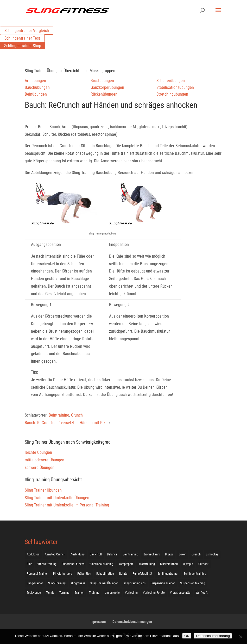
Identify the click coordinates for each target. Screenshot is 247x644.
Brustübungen (102, 81)
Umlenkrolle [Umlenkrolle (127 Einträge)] (112, 593)
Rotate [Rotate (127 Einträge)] (123, 574)
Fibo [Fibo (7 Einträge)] (30, 564)
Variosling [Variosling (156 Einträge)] (131, 593)
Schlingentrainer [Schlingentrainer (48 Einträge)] (168, 574)
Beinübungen (36, 94)
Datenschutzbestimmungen (132, 622)
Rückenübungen (104, 94)
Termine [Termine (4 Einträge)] (64, 593)
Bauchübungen (37, 87)
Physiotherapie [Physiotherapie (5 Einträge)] (63, 574)
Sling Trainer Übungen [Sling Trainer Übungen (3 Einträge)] (104, 583)
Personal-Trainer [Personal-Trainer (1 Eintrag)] (37, 574)
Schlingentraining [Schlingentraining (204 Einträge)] (195, 574)
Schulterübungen (171, 81)
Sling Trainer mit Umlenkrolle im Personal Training (67, 505)
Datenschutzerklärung (213, 636)
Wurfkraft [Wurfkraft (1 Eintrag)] (202, 593)
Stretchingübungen (172, 94)
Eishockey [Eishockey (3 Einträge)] (212, 554)
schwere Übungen (40, 467)
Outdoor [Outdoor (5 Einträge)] (203, 564)
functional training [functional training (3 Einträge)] (101, 564)
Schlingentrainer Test (22, 38)
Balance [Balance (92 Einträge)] (112, 554)
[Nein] (240, 637)
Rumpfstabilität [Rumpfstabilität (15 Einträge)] (142, 574)
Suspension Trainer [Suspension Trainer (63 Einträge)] (163, 583)
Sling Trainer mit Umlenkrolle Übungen (57, 498)
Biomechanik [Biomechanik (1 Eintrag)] (152, 554)
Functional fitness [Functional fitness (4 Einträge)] (73, 564)
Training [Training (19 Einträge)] (94, 593)
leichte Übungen (38, 452)
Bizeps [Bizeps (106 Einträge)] (169, 554)
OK (187, 636)
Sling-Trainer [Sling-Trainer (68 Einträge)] (35, 583)
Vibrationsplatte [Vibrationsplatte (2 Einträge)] (180, 593)
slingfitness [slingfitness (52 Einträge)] (78, 583)
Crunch (77, 415)
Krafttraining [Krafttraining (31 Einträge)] (147, 564)
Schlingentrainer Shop (23, 46)
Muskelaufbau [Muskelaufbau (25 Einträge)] (169, 564)
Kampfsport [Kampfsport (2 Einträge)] (126, 564)
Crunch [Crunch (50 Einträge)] (196, 554)
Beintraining (59, 415)
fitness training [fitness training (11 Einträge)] (47, 564)
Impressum (98, 622)
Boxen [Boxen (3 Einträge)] (182, 554)
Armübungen (35, 81)
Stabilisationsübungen (175, 87)
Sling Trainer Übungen (43, 490)
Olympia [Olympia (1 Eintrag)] (188, 564)
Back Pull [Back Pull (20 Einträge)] (96, 554)
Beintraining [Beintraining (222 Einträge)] (130, 554)
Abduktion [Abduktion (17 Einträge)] (33, 554)
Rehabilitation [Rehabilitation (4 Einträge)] (105, 574)
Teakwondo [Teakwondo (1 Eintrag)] (34, 593)
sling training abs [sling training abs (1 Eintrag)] (135, 583)
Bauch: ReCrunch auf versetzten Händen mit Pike (66, 423)
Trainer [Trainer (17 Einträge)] (79, 593)
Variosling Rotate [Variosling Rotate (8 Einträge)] (154, 593)
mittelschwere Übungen (45, 460)
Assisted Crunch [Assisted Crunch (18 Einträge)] (55, 554)
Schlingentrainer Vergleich (27, 31)
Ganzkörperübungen (107, 87)
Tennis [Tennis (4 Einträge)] (50, 593)
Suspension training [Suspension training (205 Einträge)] (193, 583)
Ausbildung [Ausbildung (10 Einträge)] (78, 554)
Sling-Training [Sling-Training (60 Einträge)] (57, 583)
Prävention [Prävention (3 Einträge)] (84, 574)
